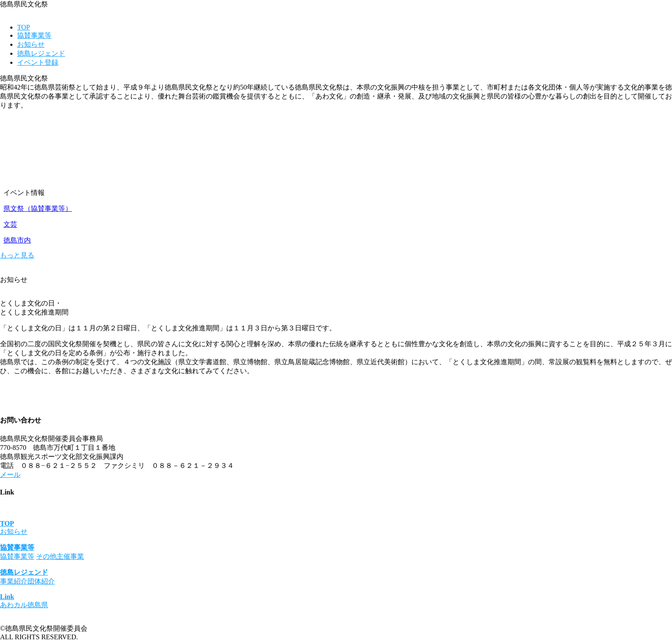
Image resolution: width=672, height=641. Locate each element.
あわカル (14, 605)
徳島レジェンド (41, 53)
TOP (24, 27)
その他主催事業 (60, 556)
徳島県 (38, 605)
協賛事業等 (34, 35)
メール (10, 475)
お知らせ (31, 44)
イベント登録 (38, 62)
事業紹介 (14, 581)
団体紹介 (41, 581)
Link (7, 597)
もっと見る (17, 255)
